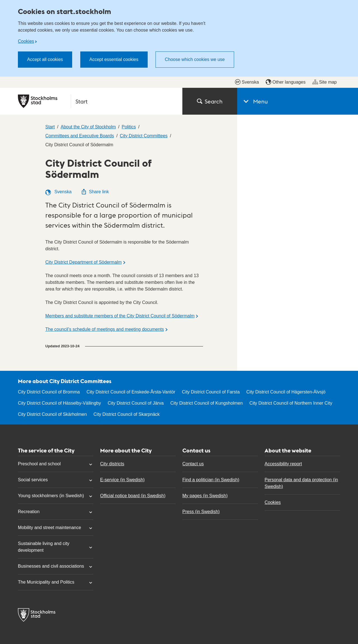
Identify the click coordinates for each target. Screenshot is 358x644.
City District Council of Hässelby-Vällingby (59, 403)
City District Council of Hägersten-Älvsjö (286, 392)
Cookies (26, 41)
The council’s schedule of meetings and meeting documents (105, 329)
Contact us (193, 464)
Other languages (286, 82)
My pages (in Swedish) (205, 496)
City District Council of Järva (136, 403)
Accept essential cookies (114, 59)
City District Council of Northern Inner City (291, 403)
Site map (325, 82)
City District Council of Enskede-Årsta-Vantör (131, 392)
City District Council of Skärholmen (52, 414)
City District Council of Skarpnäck (127, 414)
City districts (112, 464)
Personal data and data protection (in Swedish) (301, 483)
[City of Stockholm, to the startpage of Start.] (97, 101)
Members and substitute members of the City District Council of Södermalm (120, 316)
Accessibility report (283, 464)
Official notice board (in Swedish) (133, 496)
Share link (95, 192)
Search (210, 101)
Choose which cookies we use (195, 59)
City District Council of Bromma (49, 392)
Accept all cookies (45, 59)
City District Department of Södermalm (83, 262)
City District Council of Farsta (211, 392)
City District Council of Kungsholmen (207, 403)
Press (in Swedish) (201, 512)
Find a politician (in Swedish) (211, 480)
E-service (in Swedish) (122, 480)
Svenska (247, 82)
